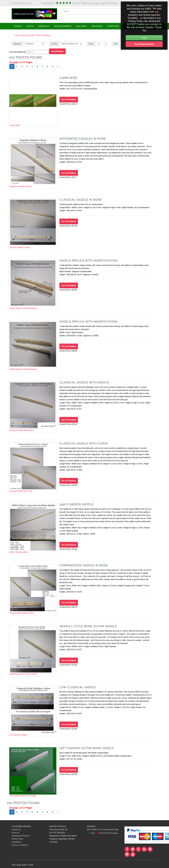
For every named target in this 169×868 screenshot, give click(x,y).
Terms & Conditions (20, 845)
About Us (15, 833)
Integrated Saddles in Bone (33, 163)
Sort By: (54, 44)
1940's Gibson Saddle (33, 528)
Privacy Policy (17, 839)
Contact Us (16, 830)
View (116, 44)
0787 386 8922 (22, 3)
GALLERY (81, 26)
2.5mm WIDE (33, 102)
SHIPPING (113, 26)
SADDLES (44, 26)
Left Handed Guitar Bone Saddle (33, 772)
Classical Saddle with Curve (33, 467)
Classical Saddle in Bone (33, 224)
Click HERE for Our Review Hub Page (103, 830)
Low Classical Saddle (33, 711)
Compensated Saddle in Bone (33, 589)
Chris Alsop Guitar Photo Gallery (33, 35)
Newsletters (17, 842)
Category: (17, 44)
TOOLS (18, 26)
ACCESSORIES (63, 26)
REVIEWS (97, 26)
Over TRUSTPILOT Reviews (102, 833)
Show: (91, 44)
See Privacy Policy (144, 44)
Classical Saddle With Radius (33, 406)
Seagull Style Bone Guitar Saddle (33, 650)
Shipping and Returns (21, 836)
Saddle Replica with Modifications (33, 285)
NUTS (30, 26)
